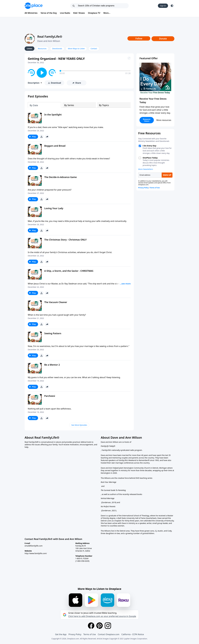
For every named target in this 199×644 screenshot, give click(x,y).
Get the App (61, 634)
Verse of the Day (49, 13)
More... (107, 13)
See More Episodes (79, 425)
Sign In (163, 6)
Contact (94, 49)
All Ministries (31, 13)
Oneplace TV (94, 13)
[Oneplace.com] (34, 6)
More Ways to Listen (76, 49)
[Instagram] (108, 626)
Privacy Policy (75, 634)
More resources (164, 120)
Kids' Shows (79, 13)
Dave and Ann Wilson (49, 41)
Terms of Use (90, 634)
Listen (30, 49)
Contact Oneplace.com (109, 634)
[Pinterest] (99, 626)
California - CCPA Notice (133, 634)
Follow (139, 38)
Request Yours (147, 120)
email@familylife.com (34, 546)
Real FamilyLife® (50, 36)
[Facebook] (91, 626)
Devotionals (57, 49)
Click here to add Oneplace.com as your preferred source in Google (102, 616)
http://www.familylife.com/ (36, 553)
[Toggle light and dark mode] (172, 6)
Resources (42, 49)
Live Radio (65, 13)
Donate (163, 39)
